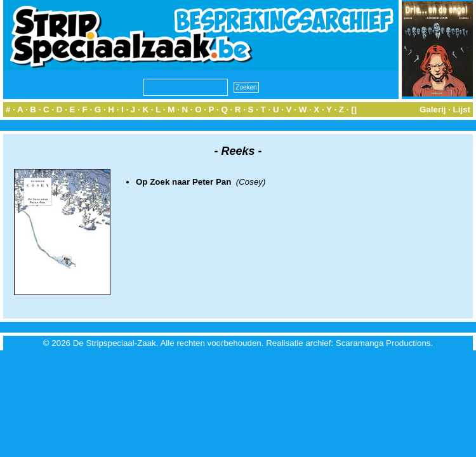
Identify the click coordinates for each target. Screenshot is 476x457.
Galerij (433, 109)
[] (354, 109)
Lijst (462, 109)
